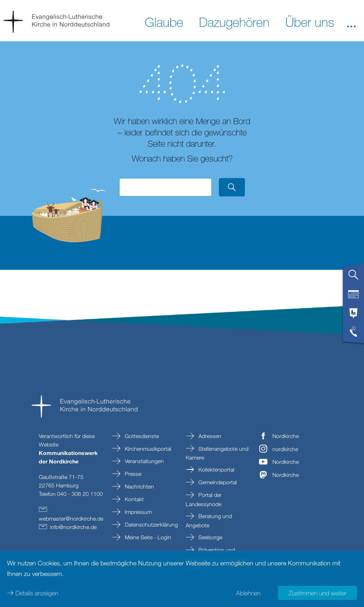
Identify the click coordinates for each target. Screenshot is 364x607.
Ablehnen (248, 593)
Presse (132, 474)
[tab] (353, 278)
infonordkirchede (73, 527)
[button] (351, 22)
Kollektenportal (216, 469)
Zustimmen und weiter (317, 593)
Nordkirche (286, 436)
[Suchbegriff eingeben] (165, 187)
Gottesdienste (141, 436)
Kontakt (134, 499)
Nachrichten (139, 486)
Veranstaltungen (144, 461)
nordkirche (285, 449)
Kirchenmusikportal (147, 449)
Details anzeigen (37, 593)
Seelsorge (210, 537)
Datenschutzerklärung (151, 524)
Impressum (138, 512)
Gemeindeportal (217, 482)
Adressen (209, 436)
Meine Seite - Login (147, 537)
